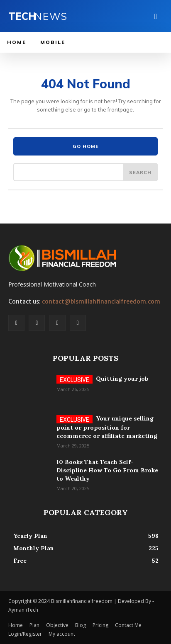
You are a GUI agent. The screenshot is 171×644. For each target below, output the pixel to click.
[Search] (140, 172)
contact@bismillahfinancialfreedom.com (101, 301)
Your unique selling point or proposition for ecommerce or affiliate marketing (107, 427)
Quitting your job (122, 379)
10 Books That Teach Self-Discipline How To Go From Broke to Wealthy (107, 470)
